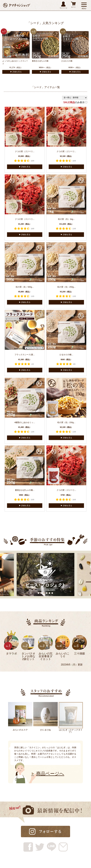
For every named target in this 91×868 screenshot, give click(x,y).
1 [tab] (39, 593)
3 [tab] (44, 593)
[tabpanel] (45, 575)
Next (10, 758)
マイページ (63, 5)
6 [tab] (52, 593)
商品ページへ (48, 774)
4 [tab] (47, 593)
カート (73, 5)
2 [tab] (41, 593)
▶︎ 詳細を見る (16, 72)
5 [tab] (50, 593)
